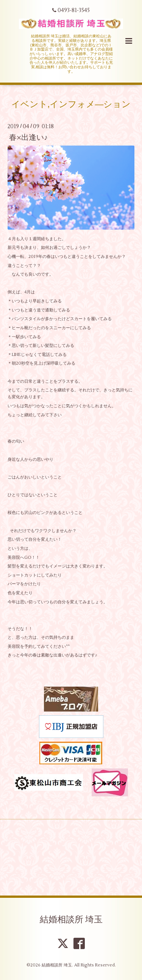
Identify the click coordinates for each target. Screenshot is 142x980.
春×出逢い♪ (28, 137)
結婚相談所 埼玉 (71, 920)
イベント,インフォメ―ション (71, 104)
